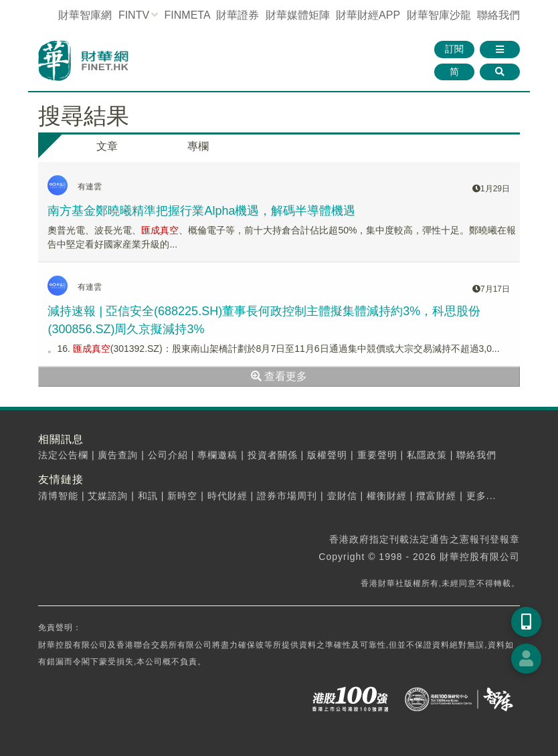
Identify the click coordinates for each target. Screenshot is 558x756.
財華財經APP (368, 15)
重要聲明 (377, 455)
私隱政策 (427, 455)
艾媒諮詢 (108, 496)
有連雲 (90, 187)
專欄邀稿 (217, 455)
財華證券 (238, 15)
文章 (107, 146)
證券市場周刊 (287, 496)
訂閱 (454, 49)
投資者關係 (273, 455)
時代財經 (227, 496)
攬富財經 (436, 496)
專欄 (198, 146)
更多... (481, 496)
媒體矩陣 (298, 15)
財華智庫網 (85, 15)
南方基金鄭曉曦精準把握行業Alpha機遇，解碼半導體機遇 (201, 211)
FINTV (134, 15)
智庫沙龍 (439, 15)
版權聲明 (327, 455)
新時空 (182, 496)
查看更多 (279, 376)
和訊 (148, 496)
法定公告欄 (63, 455)
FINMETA (187, 15)
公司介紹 (168, 455)
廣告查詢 (118, 455)
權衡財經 (387, 496)
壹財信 (342, 496)
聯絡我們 (498, 15)
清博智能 (58, 496)
